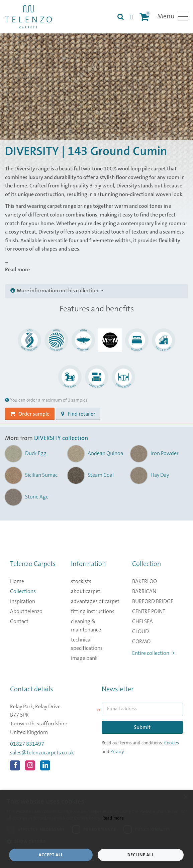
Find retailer (78, 414)
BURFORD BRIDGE (153, 601)
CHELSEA (142, 621)
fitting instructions (93, 611)
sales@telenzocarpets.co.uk (42, 753)
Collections (23, 591)
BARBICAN (144, 591)
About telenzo (26, 611)
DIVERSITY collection (61, 438)
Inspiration (23, 601)
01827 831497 (27, 744)
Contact (19, 621)
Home (17, 581)
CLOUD (140, 631)
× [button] (185, 797)
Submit (142, 727)
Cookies (172, 743)
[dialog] (96, 829)
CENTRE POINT (149, 611)
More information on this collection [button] (57, 291)
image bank (84, 658)
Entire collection (153, 653)
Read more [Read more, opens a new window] (113, 818)
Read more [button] (17, 270)
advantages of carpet (95, 601)
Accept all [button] (51, 855)
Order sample (30, 414)
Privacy (117, 752)
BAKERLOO (144, 581)
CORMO (141, 641)
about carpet (86, 591)
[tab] (96, 291)
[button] (96, 842)
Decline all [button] (141, 855)
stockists (81, 581)
